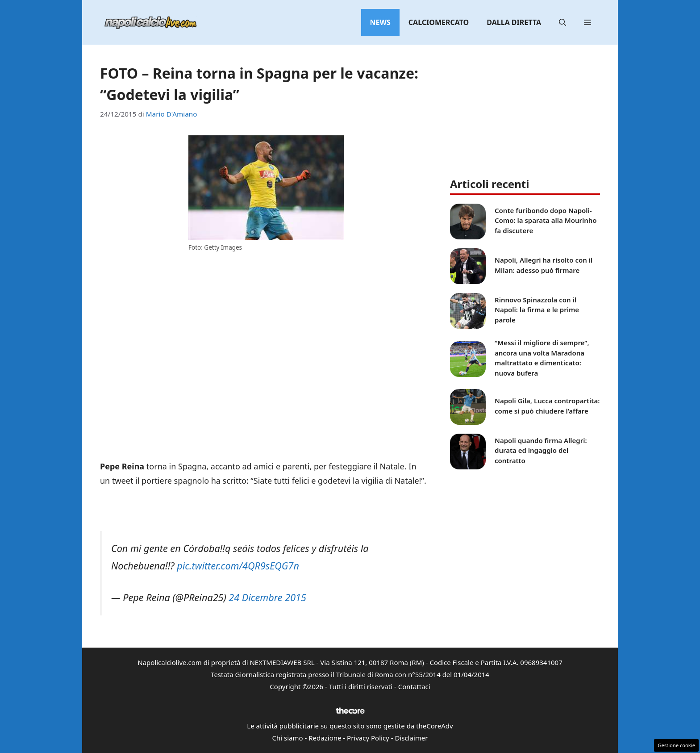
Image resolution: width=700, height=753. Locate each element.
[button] (562, 22)
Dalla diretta (514, 22)
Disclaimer (411, 738)
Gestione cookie (676, 745)
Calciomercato (439, 22)
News (380, 22)
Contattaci (414, 686)
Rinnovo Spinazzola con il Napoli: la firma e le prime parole (537, 310)
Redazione (325, 738)
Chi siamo (288, 738)
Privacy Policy (368, 738)
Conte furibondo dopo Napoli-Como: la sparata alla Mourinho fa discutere (546, 220)
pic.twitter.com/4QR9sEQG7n (238, 566)
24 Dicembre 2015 (267, 597)
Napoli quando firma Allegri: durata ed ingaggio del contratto (541, 450)
